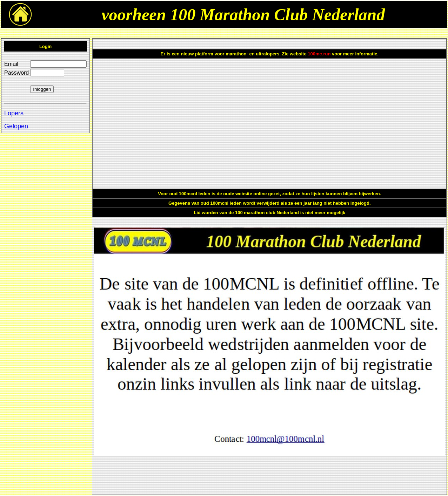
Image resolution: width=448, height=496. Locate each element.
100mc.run (319, 54)
